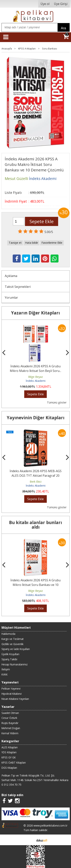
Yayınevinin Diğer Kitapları (36, 418)
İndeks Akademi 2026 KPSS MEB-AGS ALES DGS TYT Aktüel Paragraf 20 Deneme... (36, 476)
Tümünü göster (57, 402)
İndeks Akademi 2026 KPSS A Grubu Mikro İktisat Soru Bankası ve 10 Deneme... (35, 585)
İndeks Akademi (36, 381)
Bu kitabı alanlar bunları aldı (35, 525)
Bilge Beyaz (35, 377)
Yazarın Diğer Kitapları (35, 313)
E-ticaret (29, 840)
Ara (64, 28)
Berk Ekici (36, 482)
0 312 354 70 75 (11, 785)
